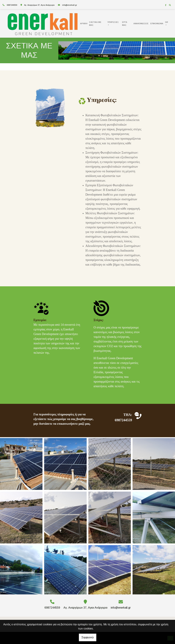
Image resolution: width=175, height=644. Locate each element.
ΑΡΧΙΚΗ (84, 23)
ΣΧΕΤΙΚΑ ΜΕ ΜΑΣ (95, 24)
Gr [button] (166, 22)
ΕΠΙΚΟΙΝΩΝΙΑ (157, 23)
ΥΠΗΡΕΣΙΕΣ (113, 22)
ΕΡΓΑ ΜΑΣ (125, 24)
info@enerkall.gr (70, 5)
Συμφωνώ (88, 637)
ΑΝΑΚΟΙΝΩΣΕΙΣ (141, 23)
